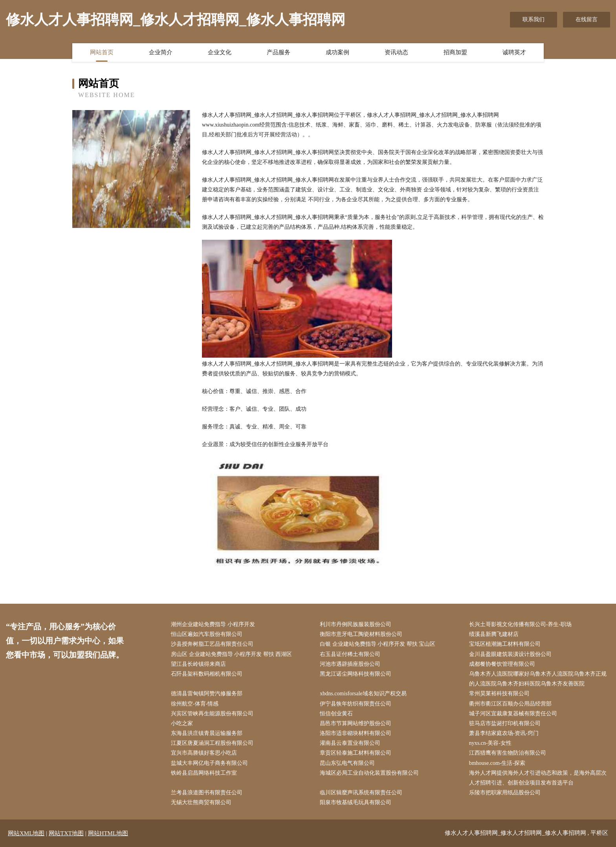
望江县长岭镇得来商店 (198, 664)
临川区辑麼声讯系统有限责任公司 (361, 793)
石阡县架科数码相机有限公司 (207, 674)
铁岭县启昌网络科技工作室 (204, 773)
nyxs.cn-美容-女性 (490, 743)
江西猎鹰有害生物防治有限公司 (508, 753)
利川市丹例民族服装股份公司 (356, 624)
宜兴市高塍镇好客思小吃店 (204, 753)
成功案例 (337, 52)
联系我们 (533, 19)
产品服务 (279, 52)
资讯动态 (396, 52)
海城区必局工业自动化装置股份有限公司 (369, 773)
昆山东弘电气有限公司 (347, 763)
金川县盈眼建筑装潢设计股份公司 (510, 654)
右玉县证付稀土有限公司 (350, 654)
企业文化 (220, 52)
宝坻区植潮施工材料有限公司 (505, 644)
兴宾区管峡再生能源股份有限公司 (212, 714)
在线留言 (587, 19)
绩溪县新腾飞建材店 (494, 634)
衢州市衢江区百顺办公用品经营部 (510, 704)
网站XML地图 (26, 833)
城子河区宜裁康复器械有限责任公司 (513, 714)
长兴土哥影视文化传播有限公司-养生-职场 (520, 624)
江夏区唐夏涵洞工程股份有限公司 (212, 743)
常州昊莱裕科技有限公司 (499, 694)
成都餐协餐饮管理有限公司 (502, 664)
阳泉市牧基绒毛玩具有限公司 (356, 802)
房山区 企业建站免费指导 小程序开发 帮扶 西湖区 (231, 654)
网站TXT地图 (66, 833)
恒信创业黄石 (336, 714)
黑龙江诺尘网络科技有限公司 (356, 674)
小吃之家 (182, 723)
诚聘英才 (514, 52)
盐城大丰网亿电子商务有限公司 (209, 763)
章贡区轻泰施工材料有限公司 (356, 753)
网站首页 (102, 52)
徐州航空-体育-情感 (195, 704)
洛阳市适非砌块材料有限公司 (356, 733)
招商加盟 (455, 52)
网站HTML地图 (108, 833)
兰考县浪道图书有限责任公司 (207, 793)
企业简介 (161, 52)
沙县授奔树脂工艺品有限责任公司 (212, 644)
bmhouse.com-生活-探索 (497, 763)
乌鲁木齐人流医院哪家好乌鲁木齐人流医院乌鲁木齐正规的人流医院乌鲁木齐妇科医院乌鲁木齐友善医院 (538, 679)
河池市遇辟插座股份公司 (350, 664)
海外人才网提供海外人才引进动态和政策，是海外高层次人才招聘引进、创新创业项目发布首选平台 (538, 778)
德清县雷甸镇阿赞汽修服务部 (207, 694)
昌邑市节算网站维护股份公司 (356, 723)
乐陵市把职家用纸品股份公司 (505, 793)
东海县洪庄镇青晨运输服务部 (207, 733)
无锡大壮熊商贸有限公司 (201, 802)
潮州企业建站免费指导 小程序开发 (213, 624)
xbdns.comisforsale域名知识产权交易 (363, 694)
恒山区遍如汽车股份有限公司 (207, 634)
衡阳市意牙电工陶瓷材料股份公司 (361, 634)
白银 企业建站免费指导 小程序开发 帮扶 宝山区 (378, 644)
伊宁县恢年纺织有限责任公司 (356, 704)
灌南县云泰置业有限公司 (350, 743)
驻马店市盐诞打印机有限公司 (505, 723)
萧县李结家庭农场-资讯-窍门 (504, 733)
